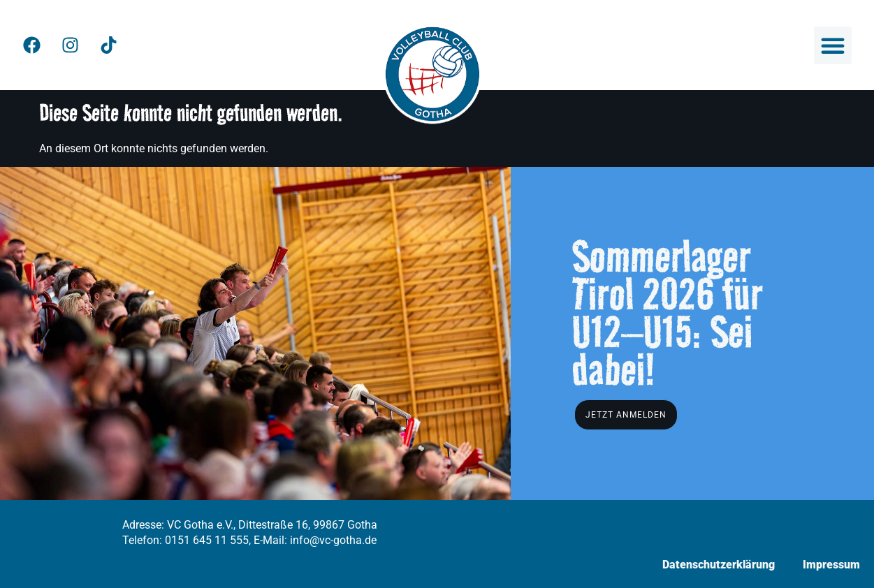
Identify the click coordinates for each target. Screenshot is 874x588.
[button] (833, 45)
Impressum (831, 565)
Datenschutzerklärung (719, 565)
